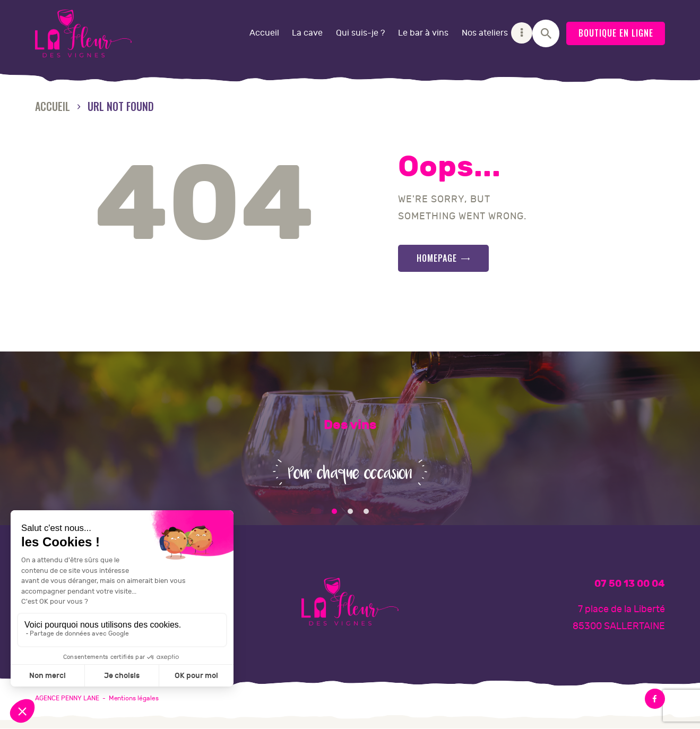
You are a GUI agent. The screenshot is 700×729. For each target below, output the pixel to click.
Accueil (53, 106)
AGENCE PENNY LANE (67, 698)
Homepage (437, 258)
